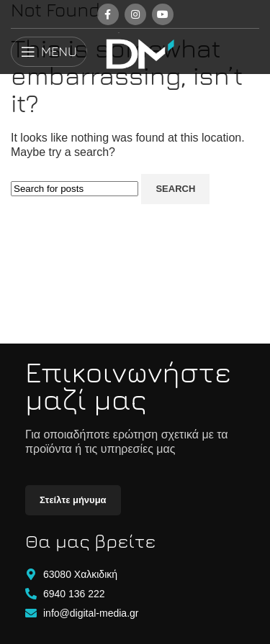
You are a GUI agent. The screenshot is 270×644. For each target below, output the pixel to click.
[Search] (75, 189)
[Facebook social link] (108, 14)
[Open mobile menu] (49, 52)
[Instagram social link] (135, 14)
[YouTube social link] (163, 14)
